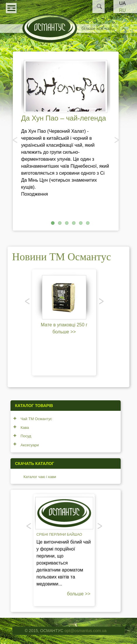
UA (122, 3)
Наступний (116, 140)
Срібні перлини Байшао (59, 535)
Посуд (26, 436)
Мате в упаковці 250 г (64, 325)
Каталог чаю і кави (40, 477)
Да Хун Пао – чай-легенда (64, 118)
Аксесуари (30, 445)
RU (122, 10)
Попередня (15, 140)
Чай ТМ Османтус (36, 419)
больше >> (64, 332)
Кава (25, 428)
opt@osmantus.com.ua (85, 631)
